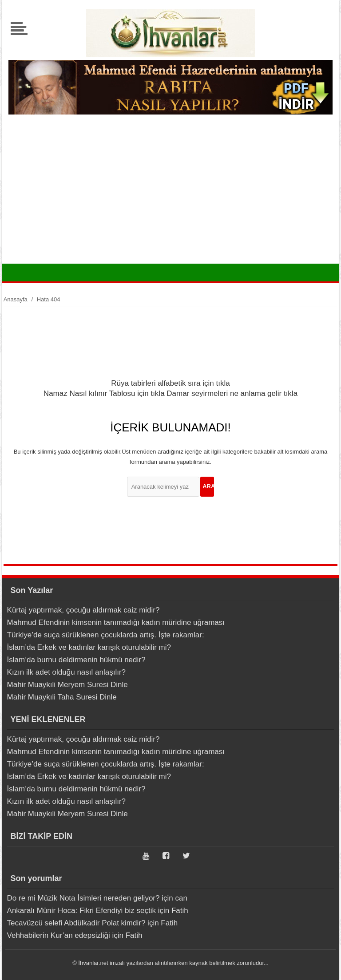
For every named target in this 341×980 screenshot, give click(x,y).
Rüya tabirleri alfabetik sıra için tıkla (170, 383)
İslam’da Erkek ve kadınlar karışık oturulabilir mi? (89, 647)
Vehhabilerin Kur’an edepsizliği (59, 935)
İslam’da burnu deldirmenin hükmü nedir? (76, 660)
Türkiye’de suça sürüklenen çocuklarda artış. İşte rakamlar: (106, 635)
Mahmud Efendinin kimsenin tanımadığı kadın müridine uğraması (116, 622)
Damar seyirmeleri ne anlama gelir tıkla (232, 393)
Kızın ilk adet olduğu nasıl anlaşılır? (66, 672)
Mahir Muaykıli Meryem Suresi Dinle (67, 685)
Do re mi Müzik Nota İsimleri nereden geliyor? (83, 898)
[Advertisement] (170, 197)
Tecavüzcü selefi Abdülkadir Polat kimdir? (76, 923)
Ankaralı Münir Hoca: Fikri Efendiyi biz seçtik (81, 911)
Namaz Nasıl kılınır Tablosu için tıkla (104, 393)
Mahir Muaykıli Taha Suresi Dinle (62, 697)
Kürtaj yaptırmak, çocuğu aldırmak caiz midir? (83, 610)
